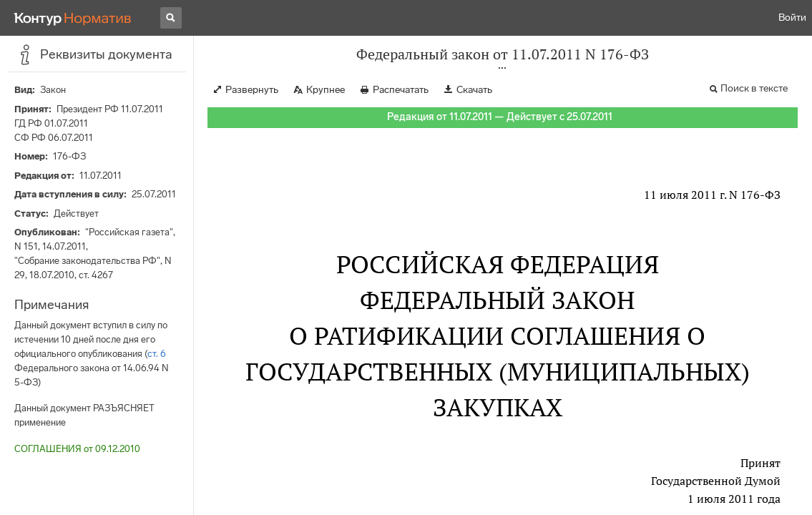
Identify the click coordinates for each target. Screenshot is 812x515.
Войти (792, 18)
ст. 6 (157, 354)
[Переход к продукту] (73, 18)
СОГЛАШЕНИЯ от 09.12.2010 (77, 449)
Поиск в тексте (754, 88)
